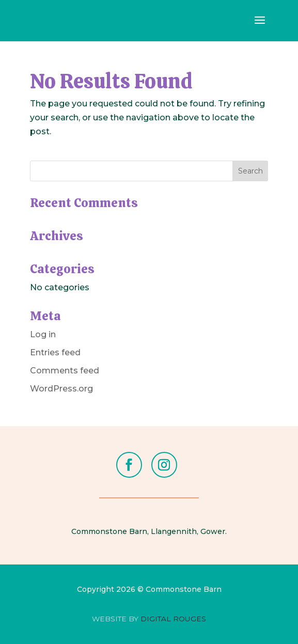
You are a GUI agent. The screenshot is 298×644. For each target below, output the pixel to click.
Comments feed (65, 371)
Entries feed (55, 352)
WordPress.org (61, 389)
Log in (43, 334)
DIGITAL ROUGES (173, 619)
